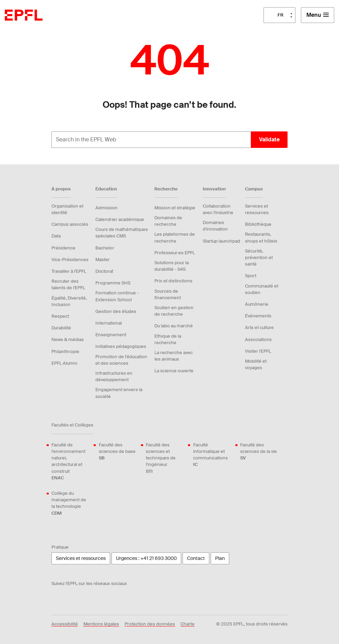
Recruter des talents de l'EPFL (68, 284)
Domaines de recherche (168, 221)
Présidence (63, 248)
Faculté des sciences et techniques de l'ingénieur (165, 458)
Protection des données (150, 624)
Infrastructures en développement (114, 376)
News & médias (68, 339)
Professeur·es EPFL (175, 253)
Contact (196, 558)
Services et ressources (257, 209)
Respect (60, 316)
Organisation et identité (67, 209)
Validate (269, 139)
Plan (220, 558)
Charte (188, 624)
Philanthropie (65, 352)
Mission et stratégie (175, 208)
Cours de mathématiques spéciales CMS (122, 233)
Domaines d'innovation (215, 226)
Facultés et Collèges (72, 425)
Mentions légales (101, 624)
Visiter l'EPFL (258, 351)
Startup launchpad (221, 241)
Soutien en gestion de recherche (174, 311)
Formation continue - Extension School (117, 296)
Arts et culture (259, 327)
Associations (258, 339)
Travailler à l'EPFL (69, 271)
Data (56, 236)
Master (103, 260)
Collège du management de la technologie (71, 503)
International (109, 323)
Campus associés (70, 224)
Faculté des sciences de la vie (260, 452)
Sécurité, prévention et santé (259, 257)
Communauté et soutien (262, 289)
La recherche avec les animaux (174, 356)
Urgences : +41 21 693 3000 (146, 558)
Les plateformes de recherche (175, 237)
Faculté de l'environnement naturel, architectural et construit (71, 461)
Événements (258, 316)
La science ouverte (174, 371)
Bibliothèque (258, 224)
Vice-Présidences (70, 260)
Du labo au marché (174, 326)
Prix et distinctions (173, 281)
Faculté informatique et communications (213, 455)
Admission (107, 208)
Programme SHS (113, 283)
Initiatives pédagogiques (121, 346)
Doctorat (104, 271)
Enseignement (111, 335)
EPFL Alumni (64, 363)
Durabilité (61, 328)
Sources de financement (168, 294)
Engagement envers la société (119, 393)
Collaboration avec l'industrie (218, 209)
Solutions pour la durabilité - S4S (172, 266)
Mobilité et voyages (256, 364)
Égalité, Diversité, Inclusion (69, 301)
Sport (251, 276)
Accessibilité (65, 624)
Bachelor (105, 248)
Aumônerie (257, 304)
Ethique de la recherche (168, 339)
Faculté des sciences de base (118, 452)
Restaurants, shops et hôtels (261, 237)
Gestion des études (116, 311)
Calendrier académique (120, 219)
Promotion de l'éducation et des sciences (121, 360)
